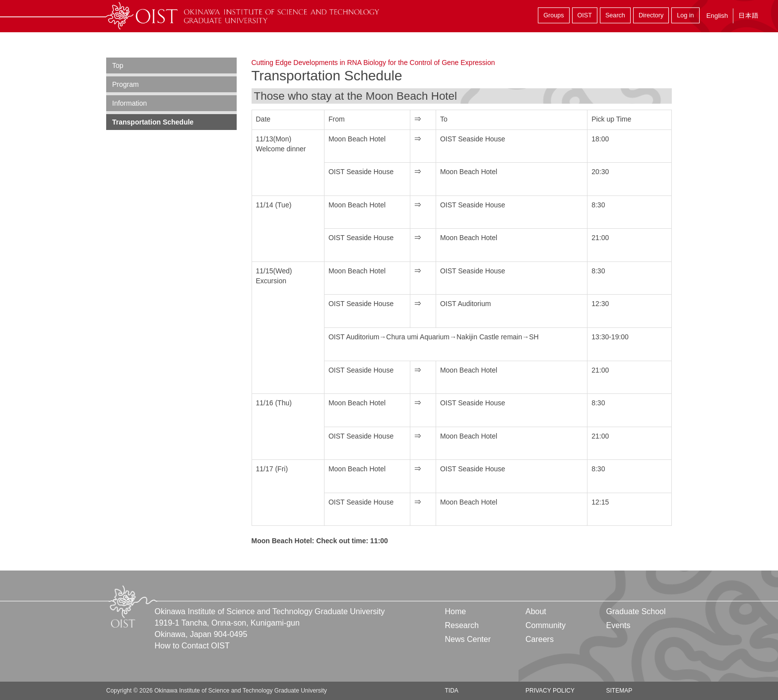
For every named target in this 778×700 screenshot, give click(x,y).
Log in (685, 15)
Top (118, 65)
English (717, 16)
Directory (651, 15)
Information (130, 103)
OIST (585, 15)
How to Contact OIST (192, 646)
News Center (468, 639)
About (536, 611)
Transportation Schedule (153, 122)
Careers (540, 639)
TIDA (452, 691)
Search (615, 15)
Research (462, 625)
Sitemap (619, 691)
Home (456, 611)
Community (546, 625)
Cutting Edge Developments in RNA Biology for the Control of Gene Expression (373, 63)
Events (618, 625)
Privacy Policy (550, 691)
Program (126, 84)
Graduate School (636, 611)
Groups (553, 15)
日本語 (748, 16)
